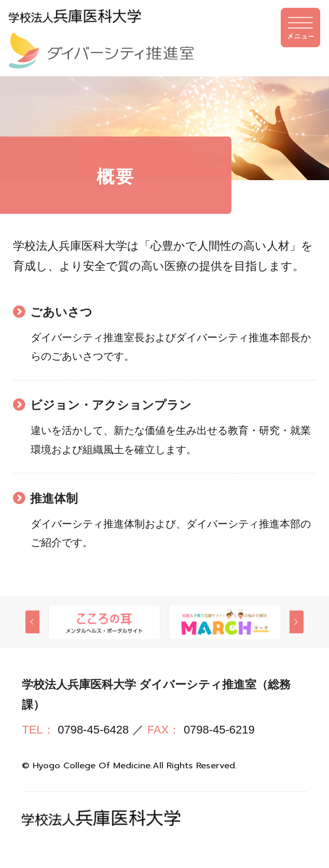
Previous (32, 623)
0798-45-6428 (93, 732)
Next (297, 623)
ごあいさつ (63, 312)
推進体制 (56, 499)
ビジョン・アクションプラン (115, 405)
